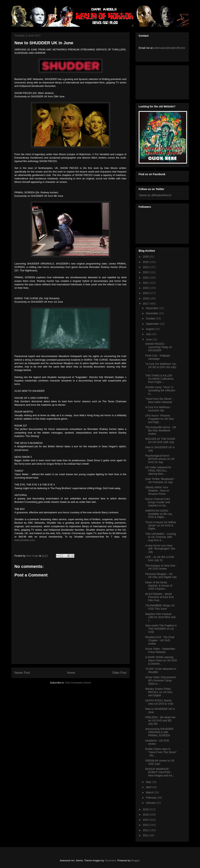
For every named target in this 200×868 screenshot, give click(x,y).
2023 (146, 272)
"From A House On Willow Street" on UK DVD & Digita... (161, 525)
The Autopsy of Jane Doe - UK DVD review (161, 567)
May (149, 782)
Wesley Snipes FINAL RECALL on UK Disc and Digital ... (159, 692)
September (153, 324)
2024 (146, 267)
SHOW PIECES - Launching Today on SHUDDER (159, 347)
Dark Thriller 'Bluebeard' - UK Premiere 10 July (160, 481)
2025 (146, 262)
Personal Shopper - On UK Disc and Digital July (161, 576)
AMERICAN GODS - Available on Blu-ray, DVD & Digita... (159, 514)
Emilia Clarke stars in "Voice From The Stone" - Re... (161, 752)
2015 (146, 815)
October (151, 318)
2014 (146, 820)
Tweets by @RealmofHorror (155, 195)
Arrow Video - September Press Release (160, 650)
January (151, 803)
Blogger (135, 860)
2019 (146, 293)
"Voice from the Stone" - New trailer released (159, 400)
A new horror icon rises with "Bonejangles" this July (160, 549)
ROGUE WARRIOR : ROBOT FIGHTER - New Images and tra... (160, 772)
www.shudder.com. (25, 540)
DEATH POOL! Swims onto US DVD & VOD (159, 702)
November (152, 313)
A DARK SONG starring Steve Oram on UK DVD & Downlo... (161, 660)
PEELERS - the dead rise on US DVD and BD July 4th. (160, 721)
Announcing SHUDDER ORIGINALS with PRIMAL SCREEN (159, 732)
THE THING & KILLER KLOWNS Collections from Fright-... (159, 379)
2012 (146, 830)
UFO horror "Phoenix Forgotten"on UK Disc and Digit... (160, 419)
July (149, 334)
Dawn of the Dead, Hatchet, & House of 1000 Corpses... (159, 586)
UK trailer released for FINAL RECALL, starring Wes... (158, 471)
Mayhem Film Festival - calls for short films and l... (160, 617)
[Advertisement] (156, 81)
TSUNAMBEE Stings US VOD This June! (160, 607)
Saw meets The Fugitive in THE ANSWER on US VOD (161, 629)
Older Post (119, 673)
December (152, 308)
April (149, 787)
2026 (146, 257)
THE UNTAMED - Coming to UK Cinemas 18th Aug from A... (161, 537)
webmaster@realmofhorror (169, 48)
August (150, 329)
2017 (146, 304)
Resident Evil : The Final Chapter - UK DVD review (160, 640)
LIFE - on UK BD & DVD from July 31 (160, 559)
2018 (146, 298)
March (150, 792)
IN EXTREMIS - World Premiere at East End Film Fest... (159, 597)
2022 (146, 278)
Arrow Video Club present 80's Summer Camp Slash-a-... (160, 680)
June (149, 339)
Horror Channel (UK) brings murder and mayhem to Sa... (157, 502)
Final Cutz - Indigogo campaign (157, 357)
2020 (146, 288)
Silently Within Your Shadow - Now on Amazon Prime (157, 491)
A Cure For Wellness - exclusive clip (158, 409)
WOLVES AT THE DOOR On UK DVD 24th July (160, 440)
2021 (146, 283)
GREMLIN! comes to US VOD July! (160, 762)
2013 (146, 825)
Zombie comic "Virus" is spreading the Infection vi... (160, 390)
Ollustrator (110, 860)
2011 (146, 835)
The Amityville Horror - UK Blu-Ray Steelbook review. (161, 430)
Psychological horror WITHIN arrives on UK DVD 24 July (160, 459)
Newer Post (22, 673)
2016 (146, 809)
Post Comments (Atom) (78, 683)
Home (71, 673)
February (152, 798)
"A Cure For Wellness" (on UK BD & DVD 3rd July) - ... (161, 367)
